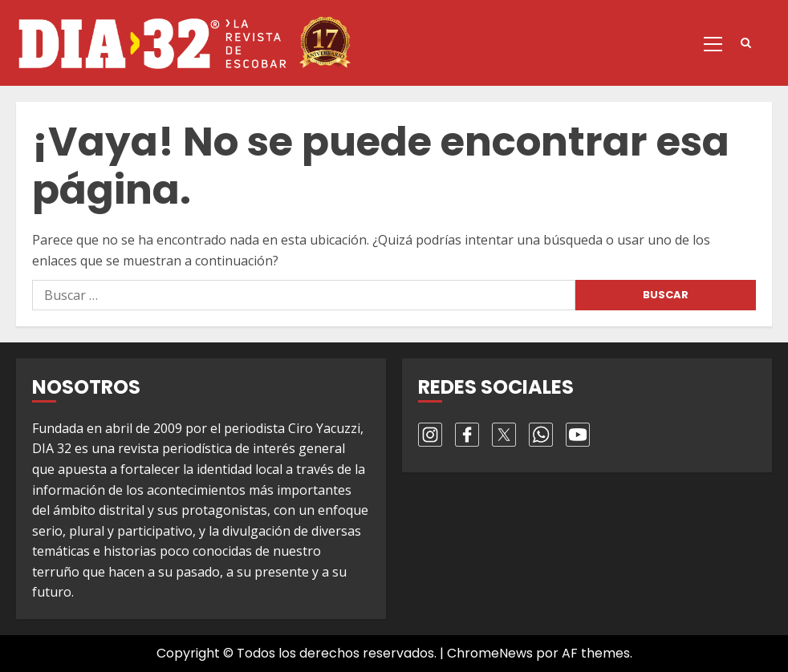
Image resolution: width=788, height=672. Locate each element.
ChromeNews (490, 653)
